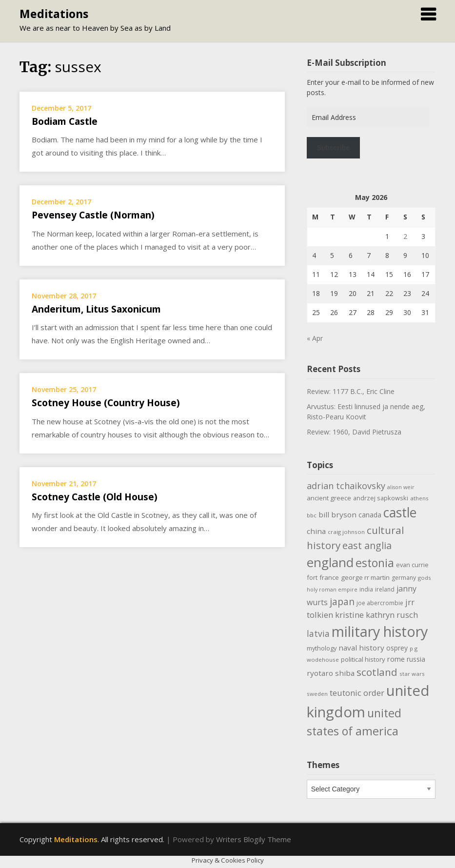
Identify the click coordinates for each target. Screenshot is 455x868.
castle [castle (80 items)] (400, 513)
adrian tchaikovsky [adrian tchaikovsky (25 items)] (346, 486)
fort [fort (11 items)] (312, 577)
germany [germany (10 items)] (404, 578)
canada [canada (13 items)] (370, 515)
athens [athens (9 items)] (419, 498)
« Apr (315, 338)
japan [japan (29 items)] (342, 602)
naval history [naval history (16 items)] (361, 648)
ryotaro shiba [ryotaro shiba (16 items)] (331, 673)
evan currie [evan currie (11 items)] (412, 565)
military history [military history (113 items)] (380, 631)
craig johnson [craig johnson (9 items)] (346, 532)
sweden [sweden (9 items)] (317, 694)
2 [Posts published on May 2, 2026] (405, 236)
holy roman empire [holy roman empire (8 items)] (332, 590)
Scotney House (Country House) (106, 403)
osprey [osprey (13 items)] (397, 648)
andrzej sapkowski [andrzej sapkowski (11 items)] (381, 498)
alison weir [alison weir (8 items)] (401, 487)
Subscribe (333, 148)
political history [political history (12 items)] (363, 659)
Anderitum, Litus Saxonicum (96, 309)
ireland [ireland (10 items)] (385, 589)
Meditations (54, 14)
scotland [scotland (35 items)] (377, 672)
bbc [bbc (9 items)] (312, 515)
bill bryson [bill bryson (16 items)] (337, 514)
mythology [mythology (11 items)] (322, 648)
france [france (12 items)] (329, 577)
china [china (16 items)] (316, 531)
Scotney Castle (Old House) (95, 497)
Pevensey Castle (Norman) (93, 215)
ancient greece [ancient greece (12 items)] (329, 498)
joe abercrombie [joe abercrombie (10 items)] (380, 603)
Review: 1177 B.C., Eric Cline (351, 391)
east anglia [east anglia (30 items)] (367, 545)
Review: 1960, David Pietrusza (354, 432)
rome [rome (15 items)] (396, 659)
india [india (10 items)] (366, 589)
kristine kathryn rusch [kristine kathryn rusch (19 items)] (376, 615)
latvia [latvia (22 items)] (318, 633)
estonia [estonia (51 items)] (375, 563)
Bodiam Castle (65, 121)
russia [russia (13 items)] (416, 659)
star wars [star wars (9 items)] (412, 674)
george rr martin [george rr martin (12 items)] (365, 577)
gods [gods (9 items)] (425, 578)
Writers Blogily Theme (254, 839)
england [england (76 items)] (330, 562)
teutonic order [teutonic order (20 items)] (357, 693)
